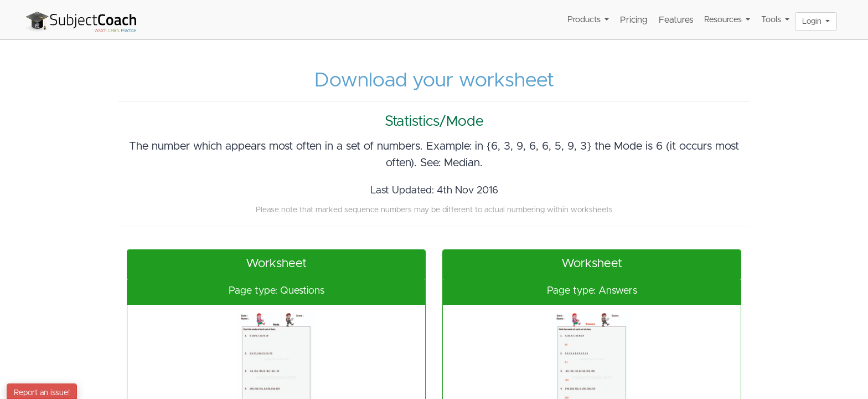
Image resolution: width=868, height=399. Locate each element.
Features (676, 20)
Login (816, 22)
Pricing (634, 20)
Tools (775, 20)
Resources (727, 20)
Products (588, 20)
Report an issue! (42, 393)
